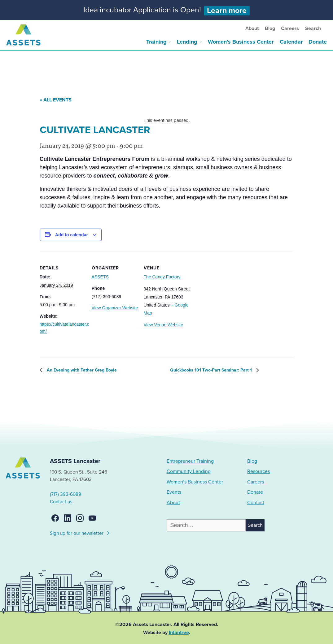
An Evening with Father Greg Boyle (81, 370)
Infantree (179, 633)
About (252, 28)
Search (313, 28)
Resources (259, 471)
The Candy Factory (162, 277)
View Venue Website (164, 325)
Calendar (291, 42)
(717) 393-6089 (66, 494)
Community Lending (189, 471)
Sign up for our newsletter (80, 532)
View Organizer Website (115, 308)
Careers (290, 28)
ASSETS (100, 277)
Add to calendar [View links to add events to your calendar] (72, 235)
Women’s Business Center (241, 42)
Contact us (61, 502)
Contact (256, 503)
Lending (187, 42)
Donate (318, 42)
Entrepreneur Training (190, 461)
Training (156, 42)
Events (174, 492)
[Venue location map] (228, 293)
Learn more (227, 11)
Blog (270, 28)
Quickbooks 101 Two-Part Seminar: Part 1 (212, 370)
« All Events (56, 100)
